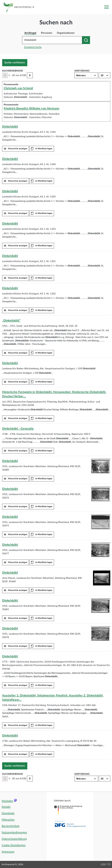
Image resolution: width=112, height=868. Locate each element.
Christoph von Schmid (18, 88)
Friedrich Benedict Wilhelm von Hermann (31, 109)
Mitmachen (8, 820)
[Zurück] (5, 75)
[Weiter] (30, 75)
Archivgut (30, 33)
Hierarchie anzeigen (18, 149)
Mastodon (7, 801)
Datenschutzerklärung (14, 839)
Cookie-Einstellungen (14, 845)
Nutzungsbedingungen (14, 833)
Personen (47, 33)
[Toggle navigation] (106, 7)
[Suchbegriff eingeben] (52, 40)
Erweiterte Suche (33, 47)
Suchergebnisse (13, 71)
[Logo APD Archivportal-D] (21, 7)
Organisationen (66, 33)
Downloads (8, 813)
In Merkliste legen (44, 149)
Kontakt (6, 807)
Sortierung (82, 71)
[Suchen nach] (86, 40)
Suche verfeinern (15, 63)
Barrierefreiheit (10, 826)
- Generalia (18, 429)
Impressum (8, 852)
